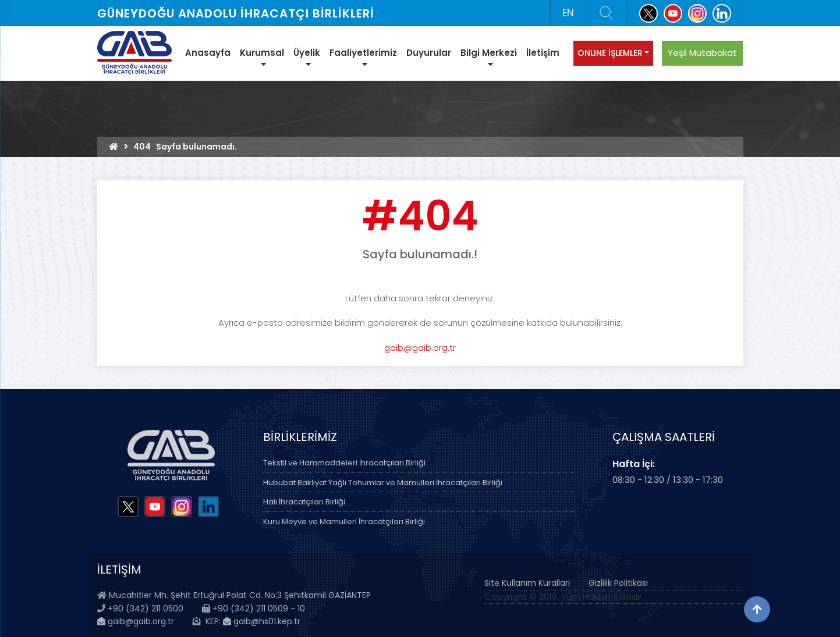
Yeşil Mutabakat (702, 53)
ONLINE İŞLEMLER (610, 53)
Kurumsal (262, 58)
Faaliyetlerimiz (363, 58)
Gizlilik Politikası (618, 583)
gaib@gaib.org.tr (420, 348)
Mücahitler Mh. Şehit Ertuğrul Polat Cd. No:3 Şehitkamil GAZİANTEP (240, 595)
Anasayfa (208, 53)
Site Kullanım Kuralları (527, 583)
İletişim (543, 53)
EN (568, 13)
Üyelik (307, 58)
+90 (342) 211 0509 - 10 (254, 608)
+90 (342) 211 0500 (146, 608)
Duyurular (429, 53)
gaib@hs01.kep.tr (262, 621)
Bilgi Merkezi (489, 58)
